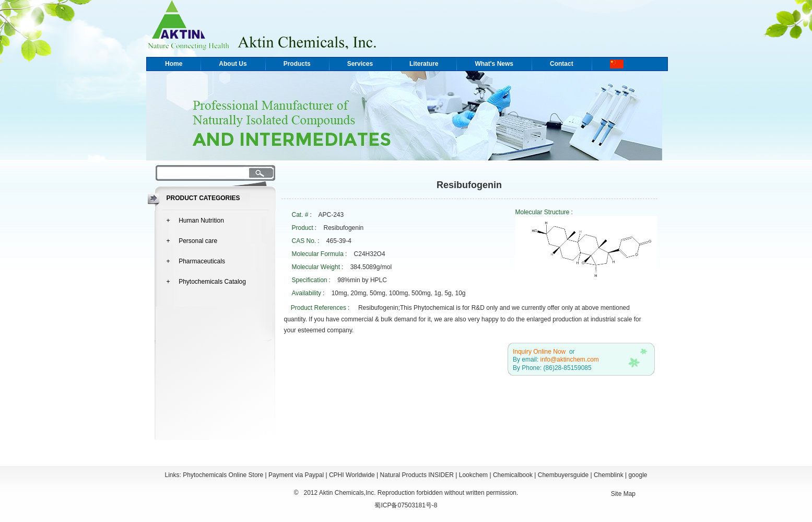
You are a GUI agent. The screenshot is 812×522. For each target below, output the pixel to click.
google (638, 475)
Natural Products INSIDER (417, 475)
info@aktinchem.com (570, 359)
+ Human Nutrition (195, 221)
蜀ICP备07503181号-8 (406, 505)
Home (174, 64)
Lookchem (473, 475)
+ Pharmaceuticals (196, 261)
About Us (233, 64)
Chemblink (609, 475)
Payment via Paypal (296, 475)
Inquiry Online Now (539, 352)
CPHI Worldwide (352, 475)
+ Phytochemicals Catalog (206, 282)
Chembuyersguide (563, 475)
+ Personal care (192, 241)
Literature (424, 64)
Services (360, 64)
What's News (494, 64)
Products (297, 64)
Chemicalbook (513, 475)
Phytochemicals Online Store (223, 475)
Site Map (623, 494)
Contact (562, 64)
